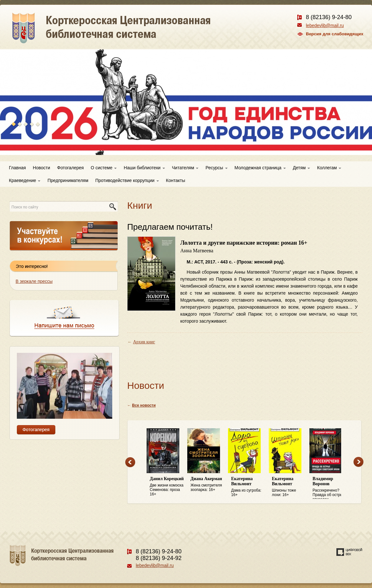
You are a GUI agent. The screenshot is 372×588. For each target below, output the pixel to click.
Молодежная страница (260, 168)
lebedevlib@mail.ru (325, 25)
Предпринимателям (68, 180)
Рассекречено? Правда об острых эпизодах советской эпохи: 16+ (330, 488)
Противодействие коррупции (127, 180)
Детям (301, 168)
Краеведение (25, 180)
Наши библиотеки (144, 168)
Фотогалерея (71, 168)
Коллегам (329, 168)
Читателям (185, 168)
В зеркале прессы (34, 281)
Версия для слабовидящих (335, 34)
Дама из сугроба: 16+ (248, 487)
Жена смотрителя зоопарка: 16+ (208, 484)
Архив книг (144, 342)
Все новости (144, 405)
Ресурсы (216, 168)
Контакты (176, 180)
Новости (41, 168)
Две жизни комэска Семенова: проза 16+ (167, 486)
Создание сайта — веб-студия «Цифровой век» (349, 552)
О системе (104, 168)
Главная (17, 168)
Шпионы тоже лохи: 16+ (289, 487)
